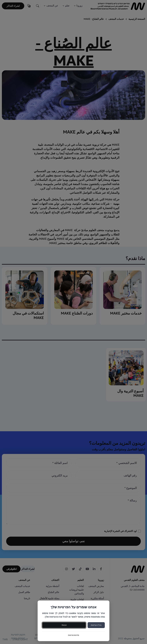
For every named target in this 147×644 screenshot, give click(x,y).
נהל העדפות (96, 625)
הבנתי (64, 625)
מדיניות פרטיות (74, 635)
